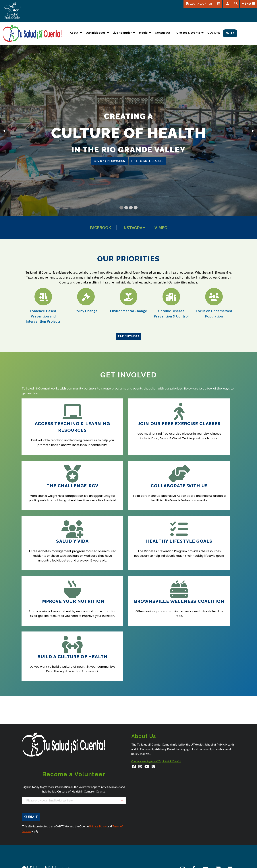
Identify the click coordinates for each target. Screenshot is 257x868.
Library (190, 859)
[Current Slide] (121, 208)
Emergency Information (200, 840)
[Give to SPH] (218, 4)
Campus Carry (195, 826)
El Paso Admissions (88, 865)
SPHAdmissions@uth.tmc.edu (39, 828)
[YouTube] (148, 688)
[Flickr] (230, 790)
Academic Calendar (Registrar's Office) (210, 821)
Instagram (135, 227)
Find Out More (128, 336)
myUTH (190, 864)
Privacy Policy (98, 747)
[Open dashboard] (226, 4)
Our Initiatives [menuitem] (96, 33)
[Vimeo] (155, 688)
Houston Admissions (143, 831)
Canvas (191, 830)
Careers (191, 835)
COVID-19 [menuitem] (214, 33)
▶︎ (254, 130)
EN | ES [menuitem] (230, 33)
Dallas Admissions (87, 835)
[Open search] (235, 4)
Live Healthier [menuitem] (122, 33)
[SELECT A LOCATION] (198, 4)
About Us (191, 816)
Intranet (191, 854)
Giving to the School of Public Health (207, 845)
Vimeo (167, 227)
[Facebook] (134, 688)
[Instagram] (141, 688)
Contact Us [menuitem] (163, 33)
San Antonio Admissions (145, 854)
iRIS (188, 849)
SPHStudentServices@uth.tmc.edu (42, 832)
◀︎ (5, 130)
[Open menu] (248, 4)
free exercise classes (147, 161)
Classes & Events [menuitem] (188, 33)
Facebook (96, 227)
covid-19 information (109, 161)
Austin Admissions (33, 855)
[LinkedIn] (218, 790)
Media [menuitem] (143, 33)
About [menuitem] (74, 33)
